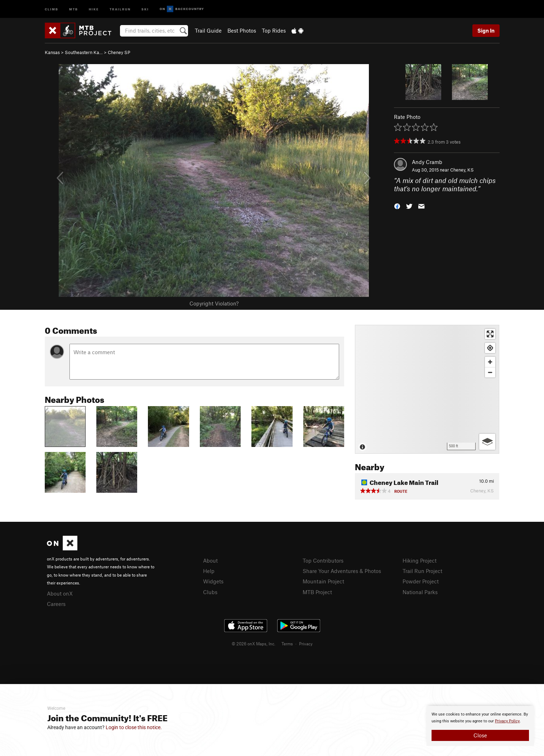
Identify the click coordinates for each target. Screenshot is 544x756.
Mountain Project (323, 581)
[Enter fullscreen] (490, 334)
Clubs (210, 592)
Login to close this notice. (134, 727)
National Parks (420, 592)
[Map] (427, 389)
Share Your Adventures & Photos (342, 571)
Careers (56, 604)
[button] (397, 205)
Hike (94, 9)
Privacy (306, 644)
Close (480, 735)
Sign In (486, 30)
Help (209, 571)
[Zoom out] (490, 372)
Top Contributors (323, 560)
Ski (145, 9)
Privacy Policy (507, 721)
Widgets (213, 581)
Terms (287, 644)
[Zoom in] (490, 362)
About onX (60, 593)
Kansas (52, 52)
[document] (480, 726)
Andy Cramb (427, 162)
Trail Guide (208, 30)
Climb (52, 9)
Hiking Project (420, 560)
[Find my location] (490, 348)
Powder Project (421, 581)
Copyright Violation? (214, 303)
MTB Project (317, 592)
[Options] (487, 442)
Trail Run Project (422, 571)
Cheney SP (119, 52)
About (210, 560)
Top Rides (274, 30)
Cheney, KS (462, 170)
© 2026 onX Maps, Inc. (254, 644)
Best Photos (242, 30)
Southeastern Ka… (84, 52)
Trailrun (120, 9)
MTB (74, 9)
